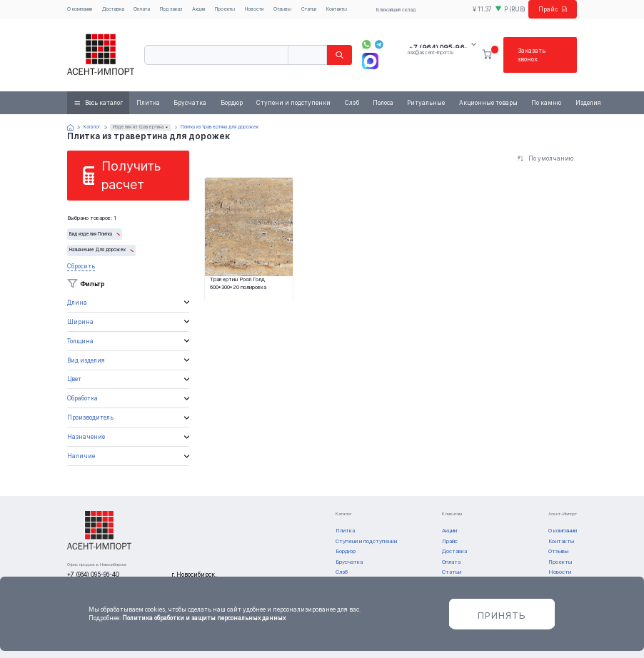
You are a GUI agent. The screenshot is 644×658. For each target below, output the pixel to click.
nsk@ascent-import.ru (431, 52)
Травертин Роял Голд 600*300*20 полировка (238, 283)
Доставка (113, 9)
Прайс (553, 9)
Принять (502, 615)
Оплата (142, 9)
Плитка (148, 103)
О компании (80, 9)
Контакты (337, 9)
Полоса (383, 103)
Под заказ (171, 9)
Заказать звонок (532, 55)
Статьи (309, 9)
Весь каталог (104, 103)
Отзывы (282, 9)
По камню (546, 103)
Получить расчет (131, 175)
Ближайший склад (396, 10)
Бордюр (232, 103)
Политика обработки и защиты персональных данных (204, 618)
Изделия (588, 103)
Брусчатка (190, 103)
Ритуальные (426, 103)
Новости (254, 9)
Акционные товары (488, 103)
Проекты (225, 9)
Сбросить (81, 266)
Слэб (352, 103)
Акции (198, 9)
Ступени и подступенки (293, 103)
